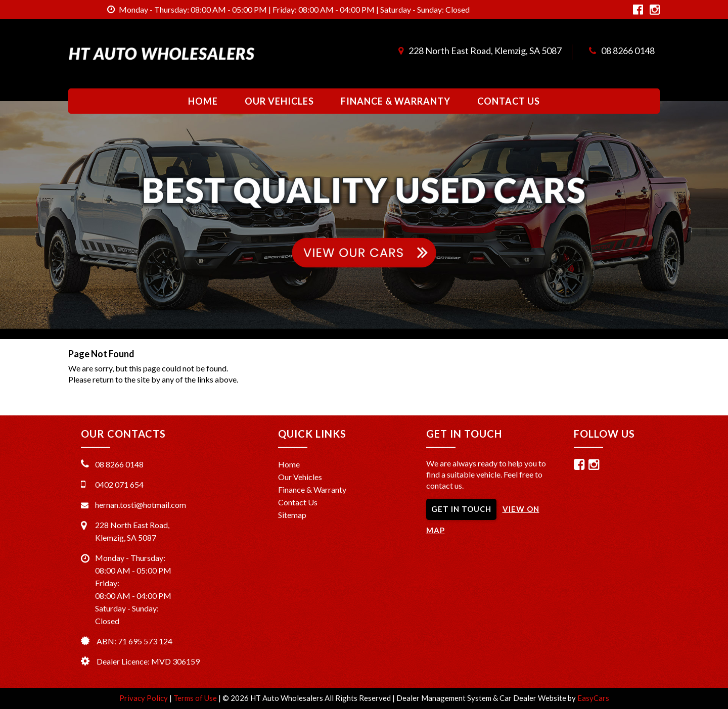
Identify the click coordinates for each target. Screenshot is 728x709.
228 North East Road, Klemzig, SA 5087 (485, 51)
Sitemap (292, 515)
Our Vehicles (279, 101)
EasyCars (593, 698)
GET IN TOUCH (461, 509)
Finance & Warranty (396, 101)
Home (203, 101)
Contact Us (509, 101)
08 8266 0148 (628, 51)
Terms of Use (196, 698)
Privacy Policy (144, 698)
